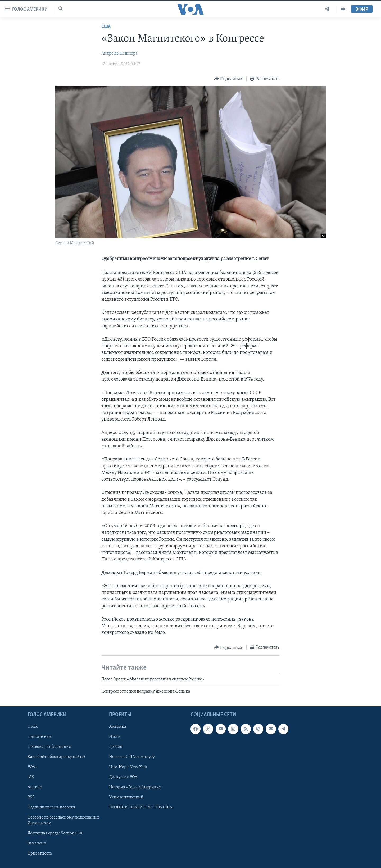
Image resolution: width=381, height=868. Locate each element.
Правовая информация (49, 747)
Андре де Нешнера (119, 53)
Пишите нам (40, 737)
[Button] (229, 79)
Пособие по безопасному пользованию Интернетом (64, 820)
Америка (118, 727)
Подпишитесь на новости (51, 807)
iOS (31, 777)
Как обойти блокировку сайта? (56, 757)
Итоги (115, 737)
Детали (116, 747)
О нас (33, 727)
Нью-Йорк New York (128, 767)
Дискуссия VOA (123, 777)
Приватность (40, 853)
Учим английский (126, 797)
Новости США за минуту (132, 757)
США (106, 27)
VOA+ (32, 767)
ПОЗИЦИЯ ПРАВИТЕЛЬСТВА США (141, 807)
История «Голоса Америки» (135, 787)
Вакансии (37, 843)
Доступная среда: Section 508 (55, 833)
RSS (31, 797)
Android (35, 787)
